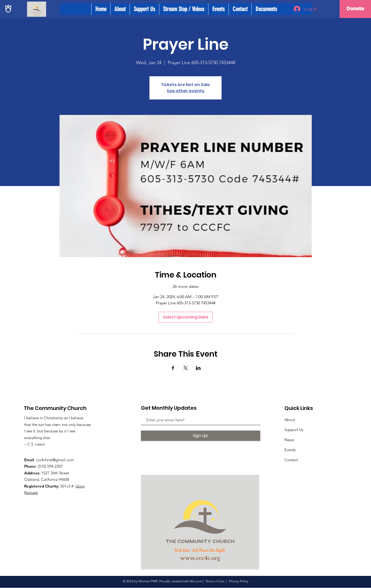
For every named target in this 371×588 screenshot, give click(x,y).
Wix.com (196, 581)
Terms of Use (215, 581)
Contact (291, 460)
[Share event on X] (186, 368)
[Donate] (355, 9)
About (290, 420)
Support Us (294, 430)
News (289, 440)
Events (290, 450)
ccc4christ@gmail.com (55, 460)
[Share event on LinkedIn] (198, 368)
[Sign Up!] (201, 436)
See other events (185, 91)
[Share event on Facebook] (173, 368)
